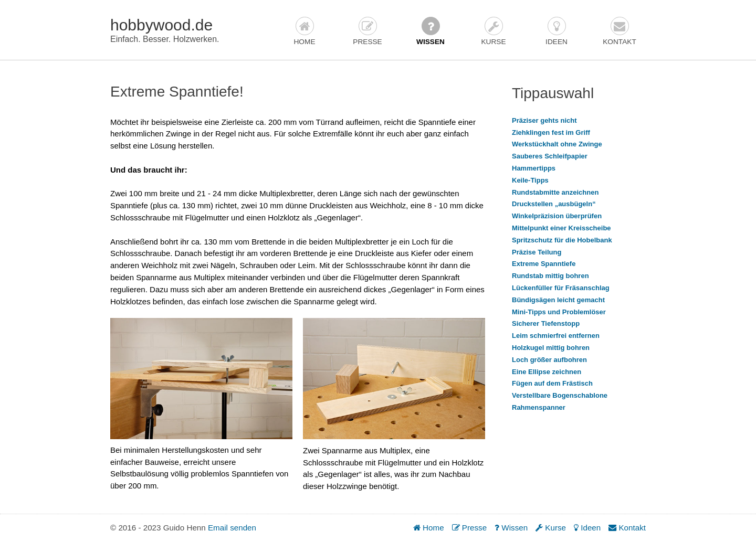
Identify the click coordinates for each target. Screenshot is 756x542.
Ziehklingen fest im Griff (551, 132)
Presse (367, 31)
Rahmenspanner (539, 407)
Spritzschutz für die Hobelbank (562, 240)
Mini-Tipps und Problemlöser (559, 312)
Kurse (493, 31)
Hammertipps (534, 168)
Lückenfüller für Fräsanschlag (561, 288)
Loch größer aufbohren (549, 360)
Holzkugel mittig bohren (551, 348)
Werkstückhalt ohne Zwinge (557, 144)
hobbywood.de (161, 25)
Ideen (556, 31)
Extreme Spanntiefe (544, 264)
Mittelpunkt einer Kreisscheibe (561, 228)
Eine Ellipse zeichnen (547, 372)
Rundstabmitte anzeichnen (555, 192)
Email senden (232, 528)
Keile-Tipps (530, 180)
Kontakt (619, 31)
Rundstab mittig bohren (550, 276)
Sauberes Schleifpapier (550, 156)
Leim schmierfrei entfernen (556, 336)
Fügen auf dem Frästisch (552, 383)
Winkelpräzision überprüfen (557, 216)
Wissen (430, 31)
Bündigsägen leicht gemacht (558, 300)
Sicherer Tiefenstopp (546, 323)
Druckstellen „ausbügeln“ (554, 204)
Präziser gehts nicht (544, 120)
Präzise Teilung (537, 252)
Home (304, 31)
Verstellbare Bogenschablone (560, 395)
